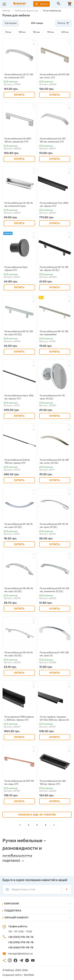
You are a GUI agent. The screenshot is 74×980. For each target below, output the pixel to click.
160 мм (36, 32)
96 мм (8, 32)
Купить (19, 95)
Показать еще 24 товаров (37, 815)
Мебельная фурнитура (27, 11)
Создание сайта (12, 975)
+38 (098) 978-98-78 (21, 942)
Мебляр (6, 11)
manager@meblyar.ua (20, 954)
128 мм (22, 32)
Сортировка (11, 23)
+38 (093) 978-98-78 (21, 937)
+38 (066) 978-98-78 (21, 948)
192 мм (51, 32)
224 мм (65, 32)
